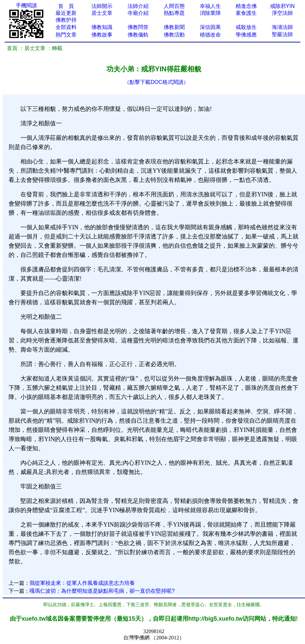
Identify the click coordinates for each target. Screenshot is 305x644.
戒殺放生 (246, 27)
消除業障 (210, 13)
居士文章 (102, 13)
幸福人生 (210, 6)
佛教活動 (174, 35)
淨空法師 (282, 13)
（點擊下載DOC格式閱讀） (156, 82)
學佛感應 (246, 35)
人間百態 (174, 6)
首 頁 (66, 6)
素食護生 (246, 13)
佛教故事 (102, 35)
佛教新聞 (174, 27)
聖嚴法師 (282, 34)
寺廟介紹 (138, 13)
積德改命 (210, 35)
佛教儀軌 (138, 35)
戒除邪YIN (282, 6)
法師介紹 (138, 6)
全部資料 (66, 27)
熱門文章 (66, 35)
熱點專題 (174, 13)
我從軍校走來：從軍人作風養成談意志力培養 (82, 583)
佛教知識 (102, 27)
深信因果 (210, 27)
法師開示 (102, 6)
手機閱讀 (26, 5)
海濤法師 (282, 27)
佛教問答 (138, 27)
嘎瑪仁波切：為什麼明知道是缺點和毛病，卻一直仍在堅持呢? (102, 591)
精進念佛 (246, 6)
